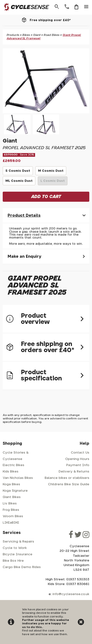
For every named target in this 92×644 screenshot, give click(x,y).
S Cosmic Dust (18, 172)
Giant (37, 35)
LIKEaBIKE (11, 523)
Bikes (26, 35)
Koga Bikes (11, 484)
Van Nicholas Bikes (18, 478)
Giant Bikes (12, 497)
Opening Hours (77, 459)
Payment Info (78, 465)
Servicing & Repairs (18, 542)
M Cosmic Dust (51, 172)
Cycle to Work (15, 548)
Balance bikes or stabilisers (67, 478)
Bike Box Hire (13, 561)
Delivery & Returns (74, 472)
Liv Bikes (10, 504)
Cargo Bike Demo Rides (22, 567)
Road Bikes (52, 35)
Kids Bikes (11, 472)
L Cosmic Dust (53, 182)
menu (86, 7)
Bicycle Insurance (18, 554)
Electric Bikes (13, 465)
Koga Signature (15, 491)
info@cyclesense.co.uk (71, 594)
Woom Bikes (13, 516)
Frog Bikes (11, 510)
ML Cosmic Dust (19, 182)
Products (13, 35)
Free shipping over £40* (50, 20)
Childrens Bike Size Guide (69, 484)
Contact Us (80, 453)
